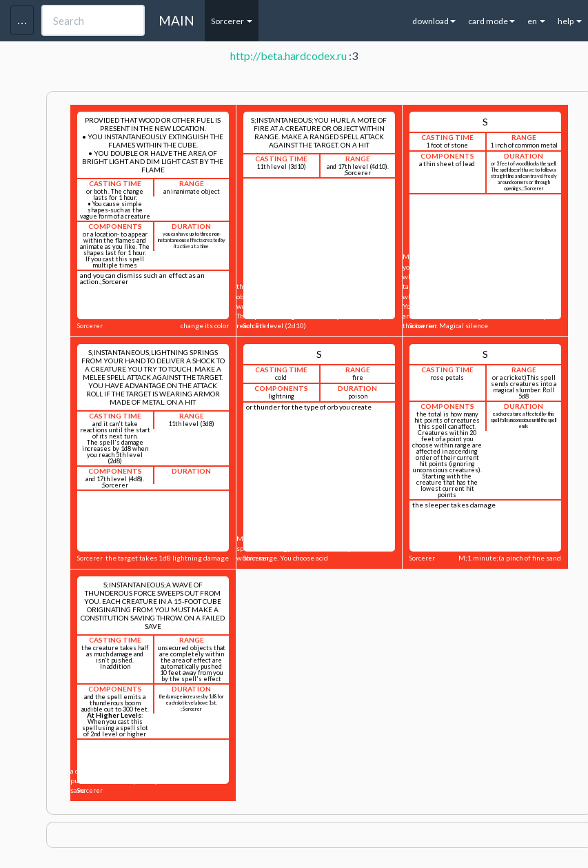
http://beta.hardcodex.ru (288, 55)
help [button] (570, 21)
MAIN (176, 20)
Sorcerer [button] (232, 21)
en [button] (536, 21)
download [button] (434, 21)
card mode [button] (491, 21)
